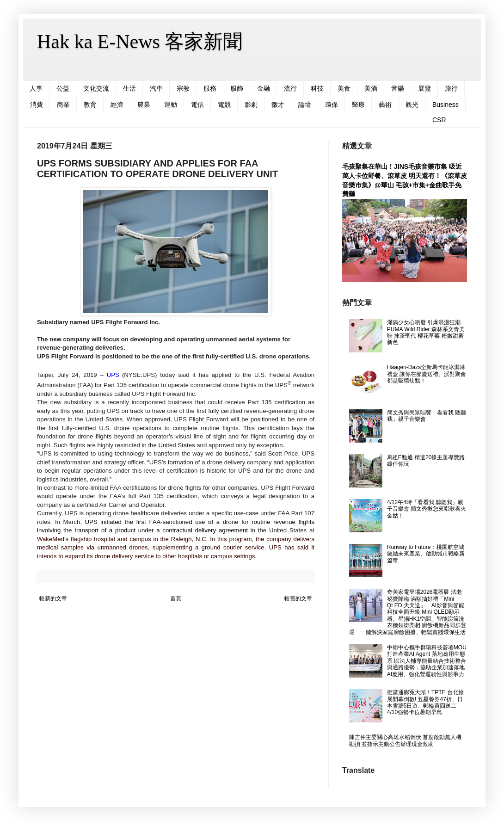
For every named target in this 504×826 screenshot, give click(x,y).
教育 (90, 105)
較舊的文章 (298, 598)
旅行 (451, 88)
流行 (290, 88)
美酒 (371, 88)
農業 (144, 105)
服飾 (237, 88)
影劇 (251, 105)
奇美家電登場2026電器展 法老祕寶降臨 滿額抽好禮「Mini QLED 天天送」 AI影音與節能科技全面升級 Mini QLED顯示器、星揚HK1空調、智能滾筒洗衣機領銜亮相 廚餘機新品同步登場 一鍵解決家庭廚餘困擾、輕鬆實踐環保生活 (408, 612)
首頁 (176, 598)
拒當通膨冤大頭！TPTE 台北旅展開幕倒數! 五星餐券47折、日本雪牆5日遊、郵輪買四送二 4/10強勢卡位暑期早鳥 (425, 702)
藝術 (385, 105)
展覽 (424, 88)
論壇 (305, 105)
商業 (63, 105)
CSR (439, 120)
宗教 (183, 88)
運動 (171, 105)
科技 (317, 88)
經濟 (117, 105)
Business (446, 105)
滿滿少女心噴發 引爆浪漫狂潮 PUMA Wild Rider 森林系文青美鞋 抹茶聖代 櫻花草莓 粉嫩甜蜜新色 (426, 332)
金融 (264, 88)
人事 (36, 88)
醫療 (358, 105)
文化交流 (96, 88)
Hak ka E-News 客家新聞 (140, 42)
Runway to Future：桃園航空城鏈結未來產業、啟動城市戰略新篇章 (426, 554)
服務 (210, 88)
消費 (37, 105)
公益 (63, 88)
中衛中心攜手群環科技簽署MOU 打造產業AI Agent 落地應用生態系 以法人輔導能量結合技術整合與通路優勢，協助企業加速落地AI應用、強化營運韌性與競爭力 (427, 661)
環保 (332, 105)
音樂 (398, 88)
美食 (344, 88)
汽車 (156, 88)
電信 (197, 105)
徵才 (278, 105)
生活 (129, 88)
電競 (224, 105)
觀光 (412, 105)
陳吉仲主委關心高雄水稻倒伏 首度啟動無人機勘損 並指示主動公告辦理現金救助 (405, 740)
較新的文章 (53, 598)
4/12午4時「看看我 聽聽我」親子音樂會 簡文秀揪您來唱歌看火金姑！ (427, 509)
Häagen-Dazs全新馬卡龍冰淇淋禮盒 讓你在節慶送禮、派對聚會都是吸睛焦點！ (427, 374)
